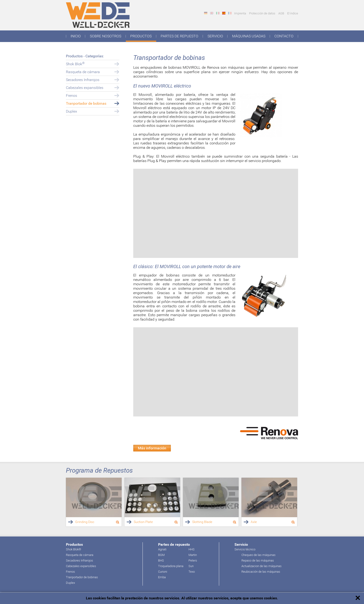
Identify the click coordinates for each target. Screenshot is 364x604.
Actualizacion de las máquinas (262, 566)
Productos (141, 36)
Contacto (284, 36)
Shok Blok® (73, 549)
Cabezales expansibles (85, 88)
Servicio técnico (245, 549)
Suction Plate (143, 522)
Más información (152, 448)
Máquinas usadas (249, 36)
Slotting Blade (202, 522)
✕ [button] (358, 598)
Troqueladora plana (171, 566)
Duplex (71, 111)
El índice (293, 13)
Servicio (215, 36)
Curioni (163, 572)
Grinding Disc (85, 522)
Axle (254, 522)
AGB (281, 13)
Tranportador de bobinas (86, 103)
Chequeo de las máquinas (258, 555)
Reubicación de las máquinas (261, 572)
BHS (161, 560)
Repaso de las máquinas (258, 560)
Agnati (162, 549)
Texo (192, 572)
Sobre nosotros (106, 36)
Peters (193, 560)
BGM (161, 555)
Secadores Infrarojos (83, 80)
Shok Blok (75, 64)
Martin (193, 555)
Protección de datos (262, 13)
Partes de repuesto (179, 36)
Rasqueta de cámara (83, 72)
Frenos (71, 96)
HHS (192, 549)
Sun (191, 566)
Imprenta (240, 13)
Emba (162, 577)
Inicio (76, 36)
